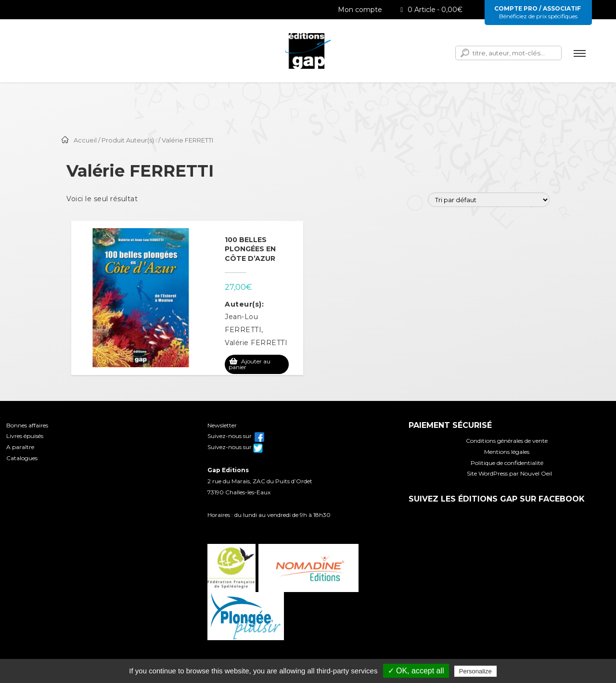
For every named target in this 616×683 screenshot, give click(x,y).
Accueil (85, 140)
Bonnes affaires (27, 425)
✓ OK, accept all (416, 671)
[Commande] (489, 200)
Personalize (475, 671)
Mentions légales (507, 452)
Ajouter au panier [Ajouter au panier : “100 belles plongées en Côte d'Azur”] (250, 364)
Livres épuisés (25, 436)
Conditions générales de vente (507, 441)
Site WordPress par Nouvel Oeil (509, 473)
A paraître (20, 447)
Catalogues (22, 458)
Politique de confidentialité (507, 463)
